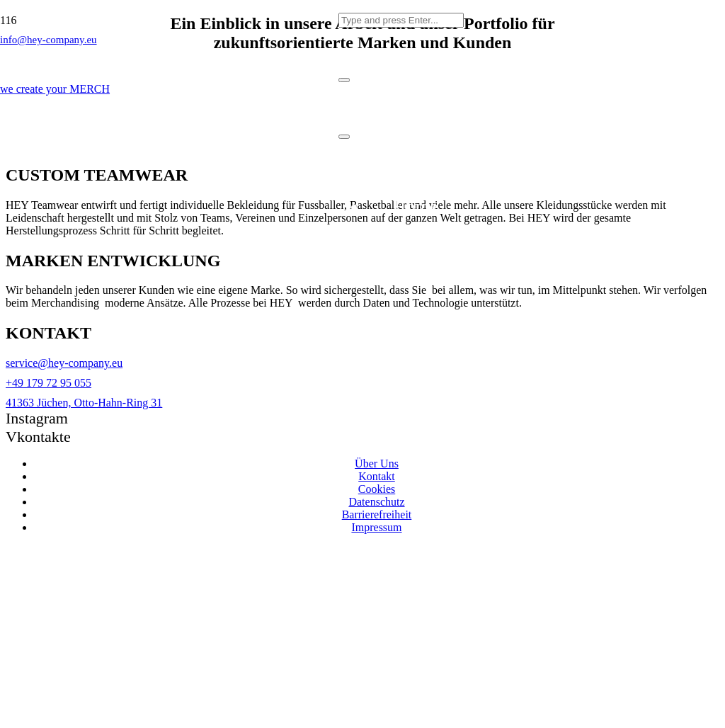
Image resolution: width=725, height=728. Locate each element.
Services (415, 263)
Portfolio (415, 320)
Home (415, 206)
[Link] (169, 216)
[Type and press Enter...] (401, 20)
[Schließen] (344, 80)
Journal (415, 376)
